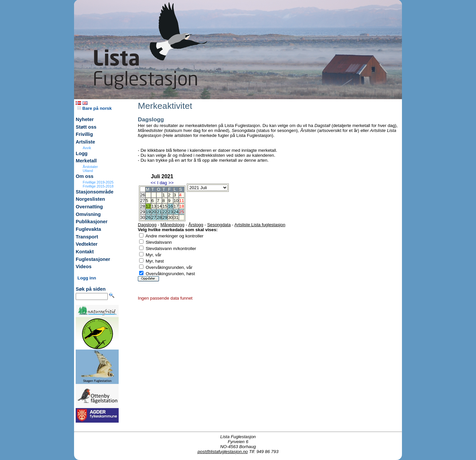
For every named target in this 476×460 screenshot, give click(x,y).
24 (176, 212)
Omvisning (88, 214)
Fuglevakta (88, 229)
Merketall (86, 161)
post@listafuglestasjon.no (223, 452)
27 (154, 217)
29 (165, 217)
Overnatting (89, 207)
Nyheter (85, 119)
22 (165, 212)
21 (159, 212)
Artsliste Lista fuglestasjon (260, 225)
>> (171, 183)
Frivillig (84, 134)
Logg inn (87, 278)
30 (170, 217)
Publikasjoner (92, 222)
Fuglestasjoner (93, 259)
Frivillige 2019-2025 (98, 182)
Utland (88, 171)
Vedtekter (87, 244)
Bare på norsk (95, 108)
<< (153, 183)
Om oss (85, 176)
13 (154, 206)
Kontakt (85, 252)
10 (176, 201)
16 (170, 206)
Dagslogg (147, 225)
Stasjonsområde (95, 192)
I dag (162, 183)
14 (159, 206)
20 (154, 212)
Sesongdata (219, 225)
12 (148, 206)
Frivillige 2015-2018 (98, 186)
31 (176, 217)
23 (170, 212)
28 (159, 217)
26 (148, 217)
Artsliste (85, 142)
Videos (84, 267)
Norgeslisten (90, 199)
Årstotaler (90, 167)
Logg (82, 153)
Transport (87, 237)
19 (148, 212)
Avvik (87, 148)
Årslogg (196, 225)
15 (165, 206)
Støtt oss (86, 127)
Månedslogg (172, 225)
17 (176, 206)
